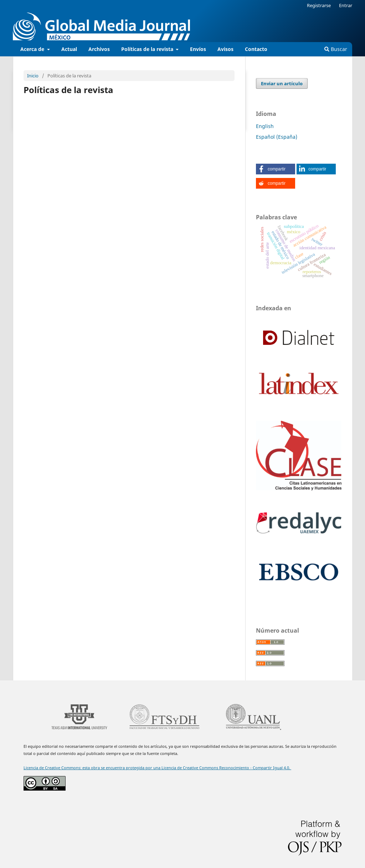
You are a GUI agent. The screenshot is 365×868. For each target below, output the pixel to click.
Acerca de (33, 49)
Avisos (225, 49)
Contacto (256, 49)
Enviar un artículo (282, 83)
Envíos (198, 49)
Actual (69, 49)
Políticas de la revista (148, 49)
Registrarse (319, 5)
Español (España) (277, 137)
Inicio (33, 76)
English (265, 126)
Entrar (346, 5)
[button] (276, 169)
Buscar (336, 49)
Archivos (99, 49)
